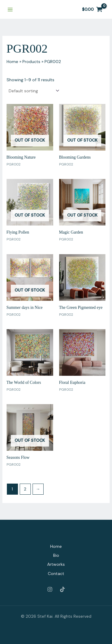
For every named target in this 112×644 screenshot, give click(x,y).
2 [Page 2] (25, 489)
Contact (56, 574)
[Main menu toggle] (10, 10)
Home (56, 546)
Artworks (56, 564)
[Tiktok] (62, 589)
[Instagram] (50, 589)
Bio (56, 555)
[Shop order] (33, 91)
